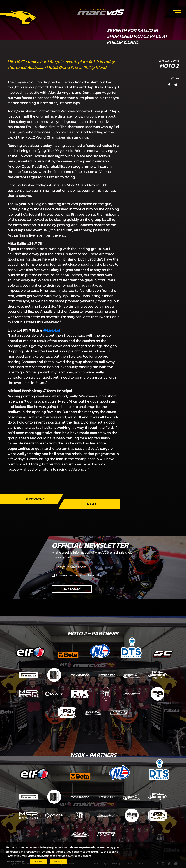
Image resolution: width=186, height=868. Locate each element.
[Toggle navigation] (177, 12)
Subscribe (72, 589)
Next (92, 504)
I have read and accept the (79, 575)
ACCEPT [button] (39, 862)
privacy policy (94, 575)
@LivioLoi (52, 330)
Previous (35, 499)
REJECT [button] (58, 862)
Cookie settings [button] (15, 862)
